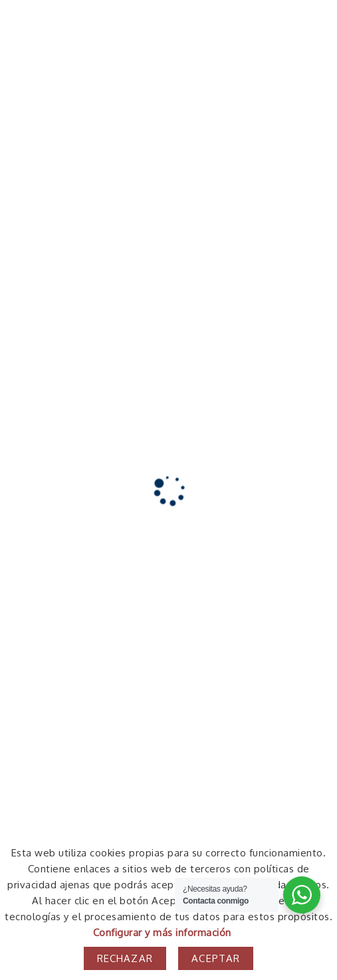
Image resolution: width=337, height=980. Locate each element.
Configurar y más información (162, 932)
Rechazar (125, 958)
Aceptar (216, 958)
